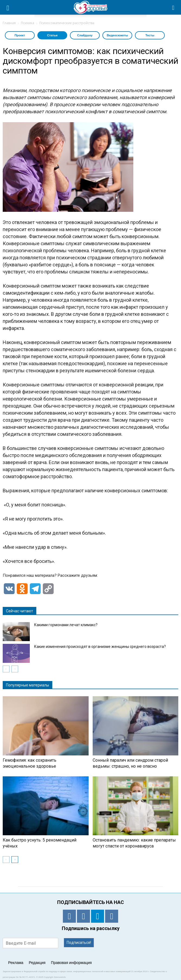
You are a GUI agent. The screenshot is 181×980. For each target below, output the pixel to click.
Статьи (52, 35)
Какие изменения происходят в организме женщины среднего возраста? (100, 647)
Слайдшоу (85, 35)
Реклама (16, 963)
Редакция (37, 963)
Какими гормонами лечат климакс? (66, 625)
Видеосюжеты (117, 35)
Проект (20, 35)
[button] (173, 7)
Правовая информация (71, 963)
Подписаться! (79, 943)
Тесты (150, 35)
